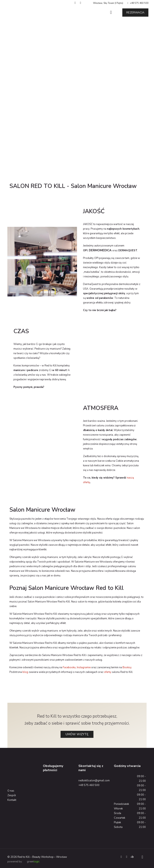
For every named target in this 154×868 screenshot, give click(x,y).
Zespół (12, 795)
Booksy (127, 667)
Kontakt (12, 800)
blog (25, 672)
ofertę (108, 672)
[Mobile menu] (111, 12)
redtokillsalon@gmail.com (94, 781)
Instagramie (84, 667)
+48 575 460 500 (139, 3)
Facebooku (69, 667)
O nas (11, 791)
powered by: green (23, 862)
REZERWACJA (135, 13)
